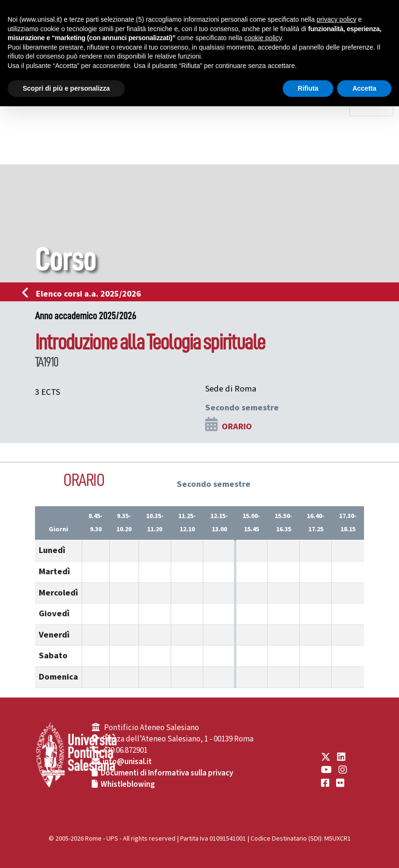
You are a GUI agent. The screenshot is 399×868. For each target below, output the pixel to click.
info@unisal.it (127, 762)
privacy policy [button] (337, 19)
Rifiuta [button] (308, 88)
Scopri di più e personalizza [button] (66, 88)
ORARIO (237, 426)
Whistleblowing (128, 784)
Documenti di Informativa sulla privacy (167, 773)
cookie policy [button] (263, 38)
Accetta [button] (364, 88)
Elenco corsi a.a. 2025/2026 (84, 294)
